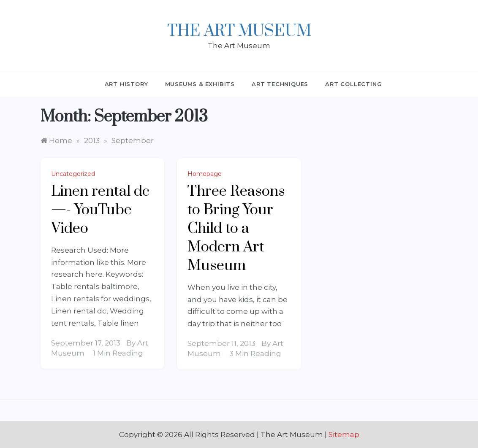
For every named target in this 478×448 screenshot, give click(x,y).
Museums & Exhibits (200, 84)
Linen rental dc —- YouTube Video (100, 210)
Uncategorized (73, 174)
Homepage (205, 174)
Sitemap (344, 435)
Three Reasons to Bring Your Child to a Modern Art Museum (236, 229)
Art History (126, 84)
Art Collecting (353, 84)
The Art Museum (239, 31)
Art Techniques (280, 84)
